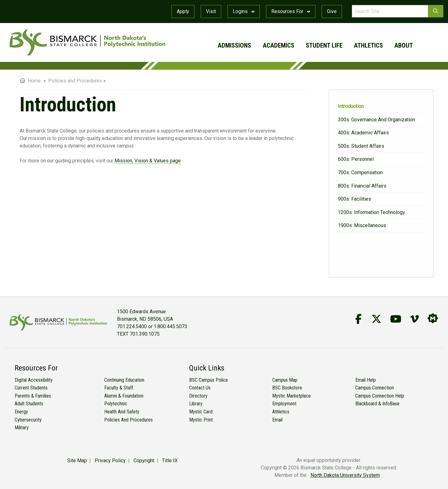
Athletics (281, 412)
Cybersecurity (28, 420)
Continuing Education (124, 380)
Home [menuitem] (30, 81)
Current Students (31, 388)
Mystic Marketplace (292, 396)
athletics (369, 45)
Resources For (291, 11)
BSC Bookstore (287, 388)
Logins (244, 11)
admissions (234, 45)
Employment (284, 404)
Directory (198, 396)
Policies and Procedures (128, 420)
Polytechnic (116, 404)
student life (324, 45)
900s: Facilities (355, 199)
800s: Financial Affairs (362, 186)
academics (279, 45)
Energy (21, 412)
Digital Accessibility (34, 380)
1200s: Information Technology (371, 212)
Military (22, 428)
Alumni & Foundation (124, 396)
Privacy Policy (110, 461)
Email (277, 420)
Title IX (170, 461)
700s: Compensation (360, 172)
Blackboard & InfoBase (377, 404)
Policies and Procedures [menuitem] (75, 81)
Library (196, 404)
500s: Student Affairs (361, 146)
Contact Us (200, 388)
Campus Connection (375, 388)
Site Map (77, 461)
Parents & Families (33, 396)
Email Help (366, 380)
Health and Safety (122, 412)
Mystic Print (201, 420)
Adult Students (29, 404)
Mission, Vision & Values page (148, 161)
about (404, 45)
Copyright (144, 461)
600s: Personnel (356, 159)
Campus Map (285, 380)
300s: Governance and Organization (376, 120)
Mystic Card (201, 412)
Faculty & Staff (119, 388)
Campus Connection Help (380, 396)
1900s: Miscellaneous (362, 225)
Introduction (351, 106)
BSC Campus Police (209, 380)
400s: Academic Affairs (363, 133)
